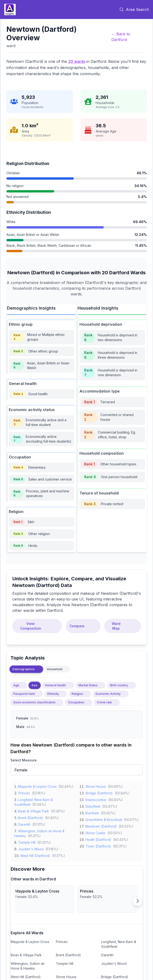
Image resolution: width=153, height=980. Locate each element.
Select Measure (24, 760)
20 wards (77, 61)
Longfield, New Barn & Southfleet (119, 944)
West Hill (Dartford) (35, 855)
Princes (24, 792)
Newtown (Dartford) (101, 825)
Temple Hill (27, 841)
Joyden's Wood (31, 848)
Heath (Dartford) (98, 839)
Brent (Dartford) (31, 817)
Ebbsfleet (93, 805)
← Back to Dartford (121, 37)
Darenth (24, 823)
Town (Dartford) (98, 845)
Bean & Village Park (34, 810)
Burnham (92, 812)
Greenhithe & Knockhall (104, 819)
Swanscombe (96, 799)
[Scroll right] (138, 901)
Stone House (96, 785)
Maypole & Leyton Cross (37, 785)
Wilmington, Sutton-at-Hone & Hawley (28, 966)
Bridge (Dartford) (99, 792)
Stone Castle (95, 832)
